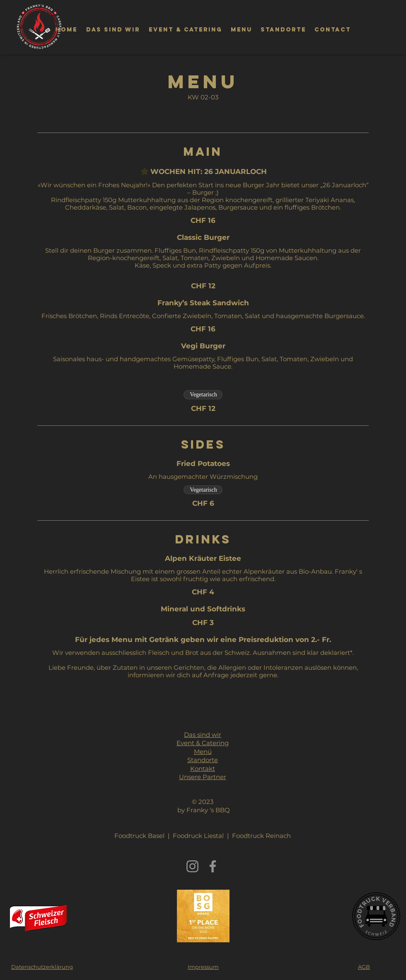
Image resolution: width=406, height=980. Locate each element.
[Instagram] (192, 866)
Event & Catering (203, 743)
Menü (203, 752)
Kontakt (203, 769)
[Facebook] (213, 866)
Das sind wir (203, 735)
